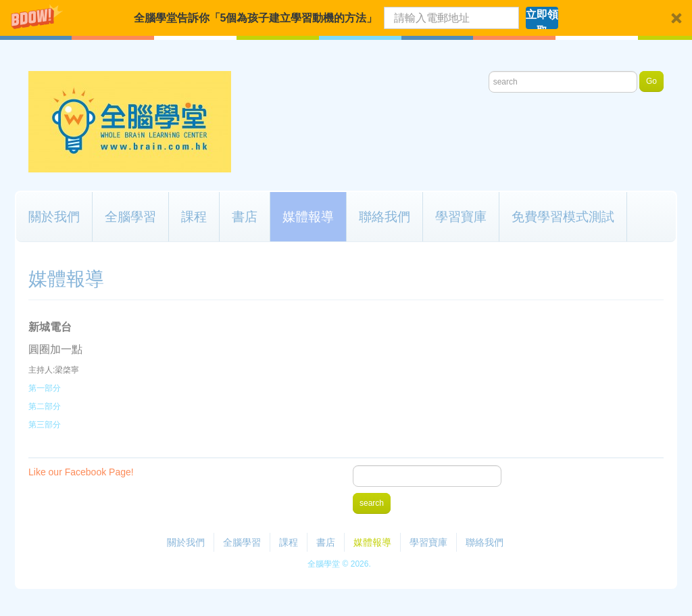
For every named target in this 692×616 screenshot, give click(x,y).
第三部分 (45, 425)
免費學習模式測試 (563, 216)
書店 (245, 216)
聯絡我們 (385, 216)
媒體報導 (308, 216)
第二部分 (45, 406)
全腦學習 (130, 216)
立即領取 (542, 19)
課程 (194, 216)
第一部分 (45, 388)
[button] (346, 18)
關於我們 (54, 216)
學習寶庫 (461, 216)
